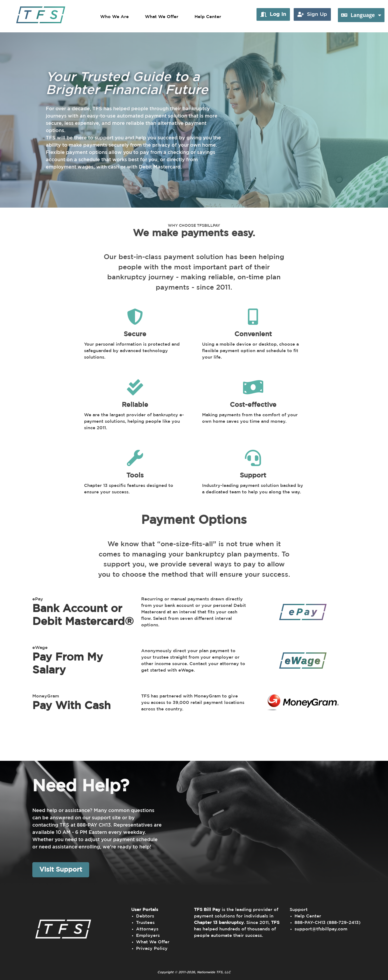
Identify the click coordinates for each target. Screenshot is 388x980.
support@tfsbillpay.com (321, 929)
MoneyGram (46, 696)
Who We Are (115, 17)
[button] (273, 14)
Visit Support (61, 870)
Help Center (208, 17)
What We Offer (162, 17)
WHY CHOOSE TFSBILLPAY (194, 226)
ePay (38, 599)
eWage (40, 648)
